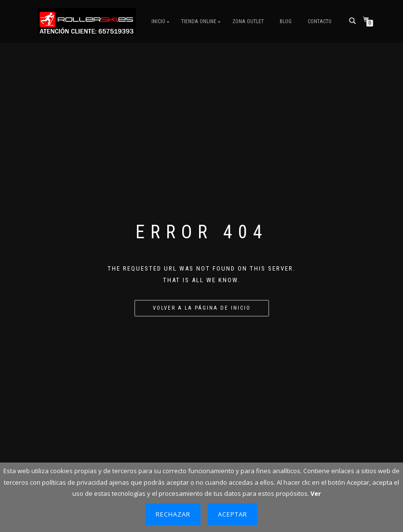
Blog (286, 21)
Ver (316, 493)
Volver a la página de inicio (202, 308)
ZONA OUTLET (248, 21)
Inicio (158, 21)
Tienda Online (199, 21)
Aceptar (233, 514)
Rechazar (173, 514)
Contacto (320, 21)
